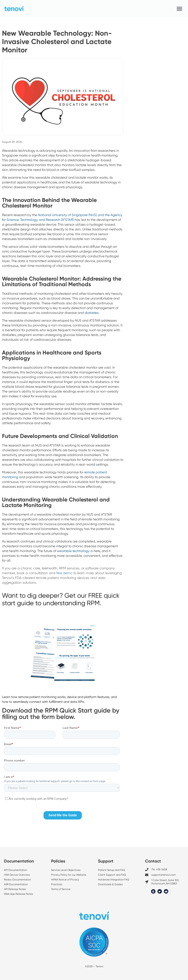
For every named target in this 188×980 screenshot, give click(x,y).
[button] (180, 9)
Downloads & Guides (110, 884)
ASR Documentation (16, 884)
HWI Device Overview (17, 875)
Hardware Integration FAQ (114, 880)
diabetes (92, 313)
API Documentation (15, 870)
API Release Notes (15, 889)
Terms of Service (61, 889)
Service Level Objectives (66, 870)
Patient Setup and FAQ (112, 870)
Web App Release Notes (19, 894)
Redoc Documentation (17, 880)
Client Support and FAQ (112, 875)
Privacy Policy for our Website (69, 875)
